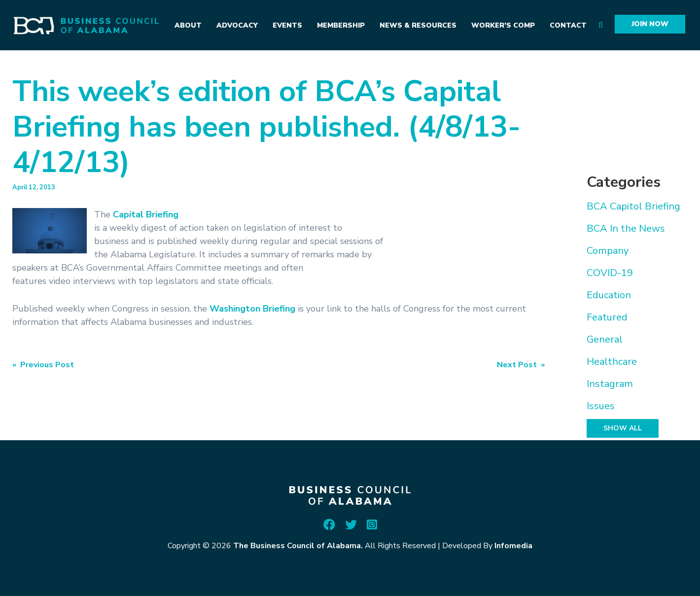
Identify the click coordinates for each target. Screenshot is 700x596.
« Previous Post (43, 365)
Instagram (610, 384)
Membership (341, 25)
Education (609, 295)
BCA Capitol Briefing (633, 206)
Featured (607, 317)
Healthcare (612, 362)
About (188, 25)
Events (287, 25)
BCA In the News (626, 228)
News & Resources (418, 25)
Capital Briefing (146, 214)
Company (608, 251)
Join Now (650, 24)
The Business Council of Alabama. (298, 546)
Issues (601, 406)
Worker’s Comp (503, 25)
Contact (568, 25)
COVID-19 (610, 273)
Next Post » (521, 365)
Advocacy (237, 25)
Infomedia (513, 546)
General (605, 339)
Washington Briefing (252, 309)
